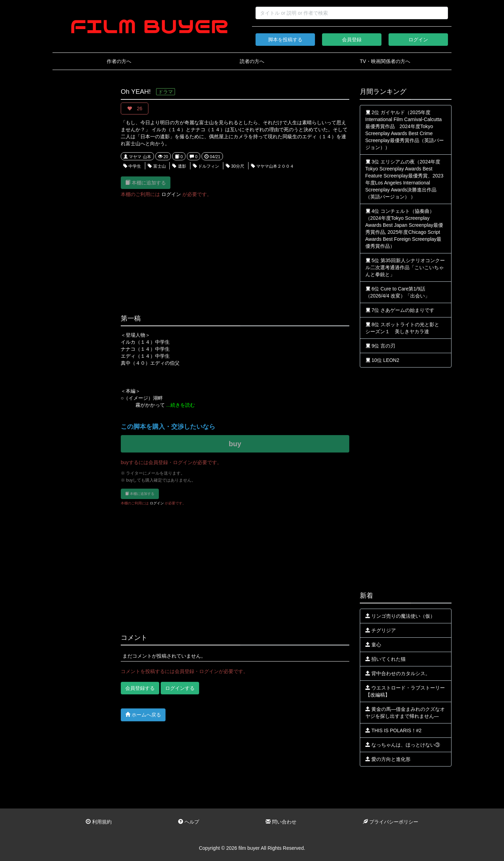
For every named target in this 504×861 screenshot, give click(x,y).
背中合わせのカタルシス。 (398, 673)
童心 (373, 645)
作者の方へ (119, 61)
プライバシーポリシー (391, 822)
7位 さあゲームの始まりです (400, 310)
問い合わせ (281, 822)
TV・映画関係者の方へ (385, 61)
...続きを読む (181, 405)
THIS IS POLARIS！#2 (394, 730)
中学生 (132, 166)
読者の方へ (252, 61)
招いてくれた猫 (386, 659)
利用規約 (99, 822)
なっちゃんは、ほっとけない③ (403, 745)
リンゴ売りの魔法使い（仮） (400, 616)
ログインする (180, 688)
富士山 (157, 166)
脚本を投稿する (285, 40)
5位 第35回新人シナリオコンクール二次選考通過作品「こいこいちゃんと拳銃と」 (405, 267)
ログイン (418, 40)
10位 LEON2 (382, 360)
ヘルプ (189, 822)
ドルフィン (206, 166)
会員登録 (352, 40)
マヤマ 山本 (137, 157)
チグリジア (381, 630)
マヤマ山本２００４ (272, 166)
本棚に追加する (146, 183)
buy (235, 444)
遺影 (179, 166)
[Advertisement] (81, 193)
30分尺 (235, 166)
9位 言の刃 (380, 346)
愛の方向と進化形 (388, 759)
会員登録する (140, 688)
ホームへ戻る (143, 715)
